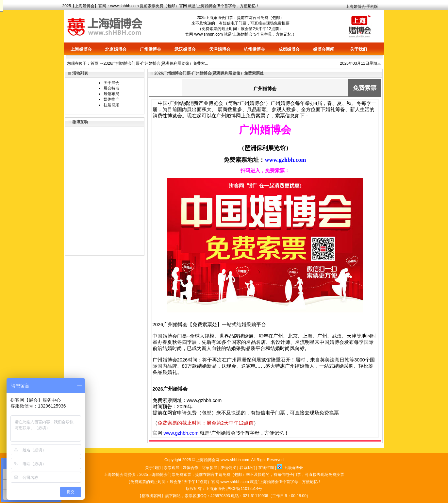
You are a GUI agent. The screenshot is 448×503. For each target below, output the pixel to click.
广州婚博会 (150, 49)
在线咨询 (266, 468)
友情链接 (228, 468)
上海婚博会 (85, 6)
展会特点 (111, 88)
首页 (94, 63)
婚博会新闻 (324, 49)
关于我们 (358, 49)
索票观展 (172, 468)
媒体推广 (111, 99)
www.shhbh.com (124, 6)
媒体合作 (191, 468)
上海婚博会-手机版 (362, 7)
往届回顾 (111, 105)
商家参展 (209, 468)
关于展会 (111, 83)
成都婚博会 (289, 49)
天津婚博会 (220, 49)
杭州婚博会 (254, 49)
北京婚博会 (116, 49)
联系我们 (247, 468)
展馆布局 (111, 94)
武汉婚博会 (185, 49)
